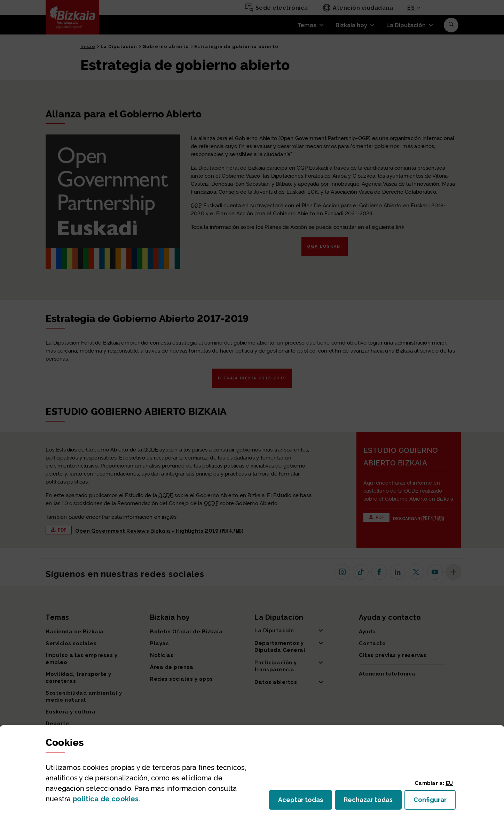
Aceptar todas (305, 802)
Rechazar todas (373, 802)
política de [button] (106, 799)
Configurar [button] (435, 802)
